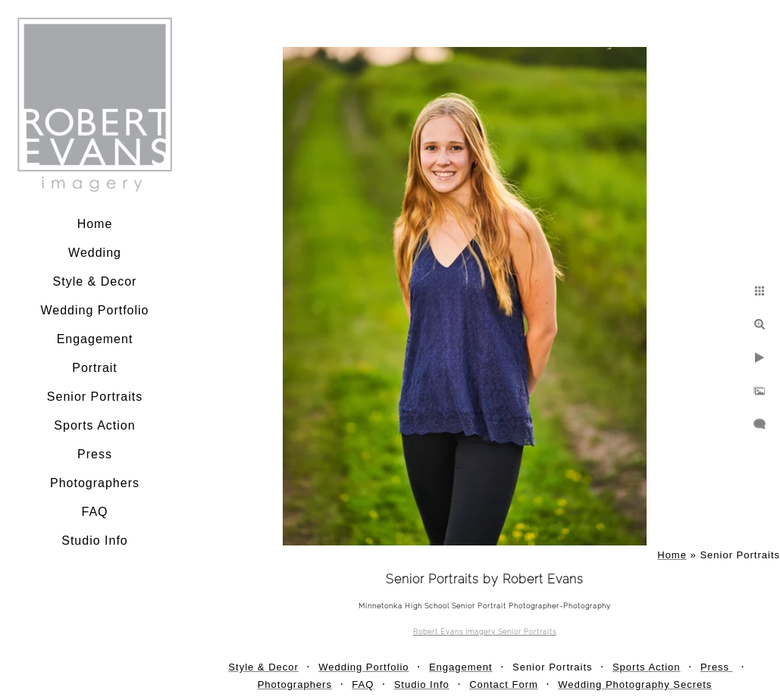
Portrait (95, 368)
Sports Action (94, 425)
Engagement (95, 339)
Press (95, 454)
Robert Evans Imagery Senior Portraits (485, 632)
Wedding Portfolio (95, 310)
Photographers (95, 483)
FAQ (94, 512)
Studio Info (95, 541)
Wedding (95, 253)
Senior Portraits (95, 397)
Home (95, 224)
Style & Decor (95, 281)
